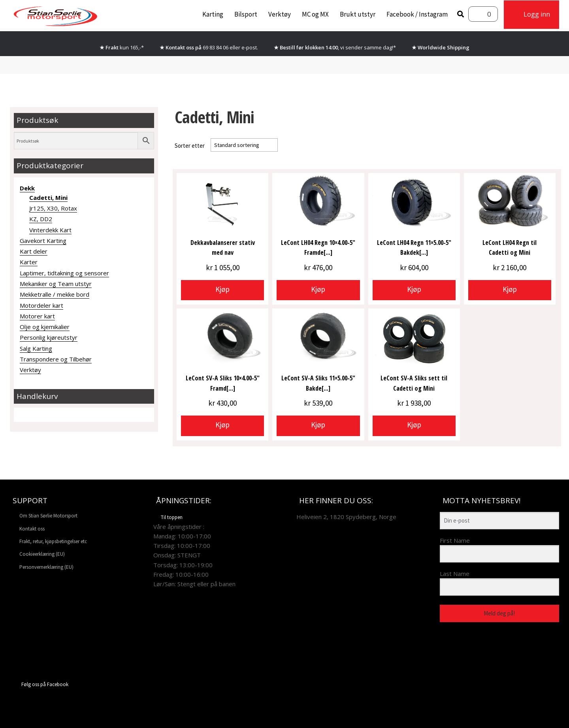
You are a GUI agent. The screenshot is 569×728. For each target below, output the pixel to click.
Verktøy (280, 14)
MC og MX (315, 14)
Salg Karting (36, 348)
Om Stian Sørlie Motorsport (48, 516)
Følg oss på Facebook (39, 684)
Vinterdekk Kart (50, 230)
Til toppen (168, 517)
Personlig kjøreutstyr (49, 337)
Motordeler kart (41, 305)
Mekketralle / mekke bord (55, 294)
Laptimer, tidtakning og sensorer (64, 273)
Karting (213, 14)
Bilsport (246, 14)
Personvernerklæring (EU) (46, 567)
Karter (29, 262)
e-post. (250, 47)
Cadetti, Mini (48, 198)
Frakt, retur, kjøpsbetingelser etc (53, 541)
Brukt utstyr (358, 14)
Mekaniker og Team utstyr (56, 284)
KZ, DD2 (41, 219)
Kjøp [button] (222, 289)
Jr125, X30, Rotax (53, 208)
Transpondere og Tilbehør (56, 359)
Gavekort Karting (43, 241)
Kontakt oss (32, 529)
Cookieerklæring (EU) (42, 554)
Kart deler (34, 251)
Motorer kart (37, 316)
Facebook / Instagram (417, 14)
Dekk (27, 188)
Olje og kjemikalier (45, 327)
